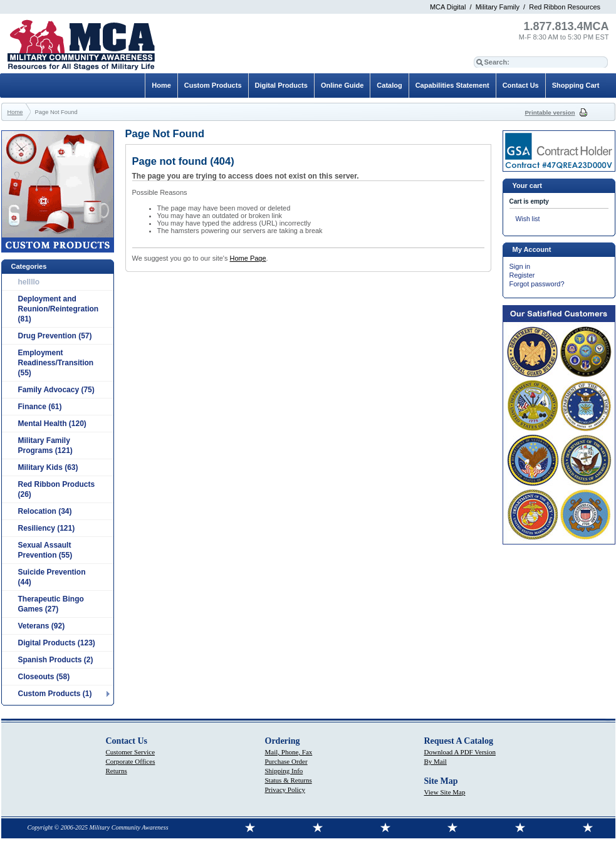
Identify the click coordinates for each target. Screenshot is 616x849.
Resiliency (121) (47, 528)
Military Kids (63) (48, 467)
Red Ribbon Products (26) (57, 489)
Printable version (550, 112)
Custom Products (213, 85)
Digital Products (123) (57, 643)
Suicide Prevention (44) (52, 577)
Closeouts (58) (44, 677)
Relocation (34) (45, 511)
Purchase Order (286, 761)
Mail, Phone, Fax (289, 752)
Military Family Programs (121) (45, 445)
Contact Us (521, 85)
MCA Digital (448, 7)
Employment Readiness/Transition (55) (56, 363)
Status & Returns (289, 780)
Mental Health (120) (52, 424)
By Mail (436, 761)
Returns (117, 771)
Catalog (389, 85)
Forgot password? (537, 284)
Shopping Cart (576, 85)
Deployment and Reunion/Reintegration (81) (59, 309)
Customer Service (131, 752)
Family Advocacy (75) (56, 390)
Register (522, 275)
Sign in (520, 266)
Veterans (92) (42, 626)
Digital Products (281, 85)
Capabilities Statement (452, 85)
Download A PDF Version (460, 752)
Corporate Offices (131, 761)
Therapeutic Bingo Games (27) (51, 604)
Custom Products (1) (55, 694)
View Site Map (445, 792)
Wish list (528, 219)
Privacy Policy (285, 789)
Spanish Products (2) (56, 660)
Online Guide (342, 85)
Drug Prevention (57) (55, 336)
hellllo (29, 282)
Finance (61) (40, 407)
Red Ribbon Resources (565, 7)
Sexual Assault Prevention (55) (45, 550)
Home (161, 85)
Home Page (248, 258)
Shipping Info (284, 771)
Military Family (498, 7)
